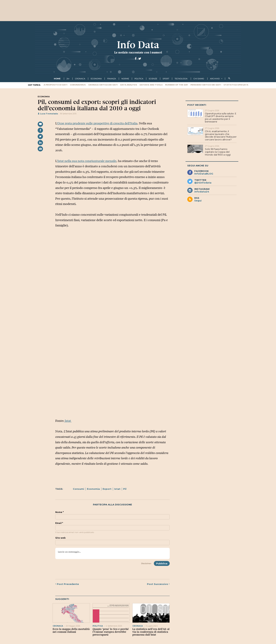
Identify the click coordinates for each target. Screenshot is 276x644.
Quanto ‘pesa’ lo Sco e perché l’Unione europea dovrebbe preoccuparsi (111, 632)
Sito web (60, 538)
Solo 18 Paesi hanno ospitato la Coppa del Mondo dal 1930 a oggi (218, 152)
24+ (68, 79)
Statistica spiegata (236, 85)
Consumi (79, 489)
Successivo (158, 584)
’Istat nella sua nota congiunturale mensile (87, 161)
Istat (68, 421)
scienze (153, 79)
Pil (125, 489)
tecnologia (181, 79)
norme (125, 79)
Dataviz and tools (151, 85)
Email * (59, 523)
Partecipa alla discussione (112, 505)
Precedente (67, 584)
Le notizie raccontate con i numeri (138, 52)
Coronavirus (78, 85)
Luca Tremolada (48, 114)
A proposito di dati (56, 85)
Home (57, 79)
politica (139, 79)
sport (166, 79)
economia (96, 79)
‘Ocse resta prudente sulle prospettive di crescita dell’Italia (97, 123)
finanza (112, 79)
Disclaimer (146, 563)
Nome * (59, 512)
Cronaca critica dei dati (103, 85)
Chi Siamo (199, 79)
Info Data (138, 45)
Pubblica (162, 563)
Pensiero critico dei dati (206, 85)
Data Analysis (129, 85)
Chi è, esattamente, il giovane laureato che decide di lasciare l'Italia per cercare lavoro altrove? (221, 135)
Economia (93, 489)
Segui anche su (198, 166)
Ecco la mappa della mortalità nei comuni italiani (71, 630)
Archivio (215, 79)
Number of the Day (177, 85)
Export (107, 489)
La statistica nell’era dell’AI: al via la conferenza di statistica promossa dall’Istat (151, 632)
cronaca (80, 79)
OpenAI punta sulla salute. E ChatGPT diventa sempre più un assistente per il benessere (221, 118)
